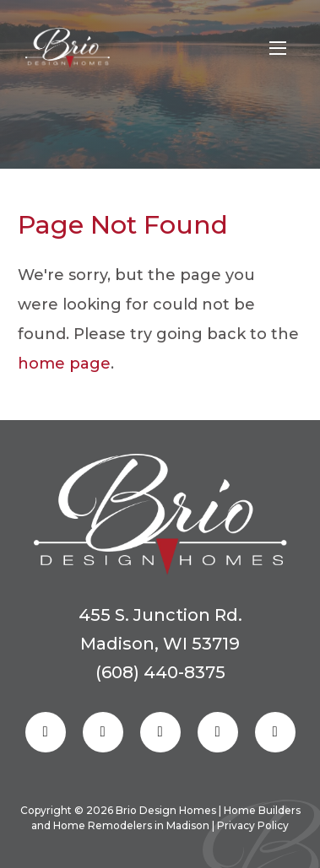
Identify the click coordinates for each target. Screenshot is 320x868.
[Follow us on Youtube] (275, 732)
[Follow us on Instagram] (103, 732)
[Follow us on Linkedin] (218, 732)
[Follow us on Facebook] (46, 732)
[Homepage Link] (68, 48)
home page (64, 364)
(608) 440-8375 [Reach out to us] (160, 672)
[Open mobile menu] (278, 48)
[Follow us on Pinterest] (160, 732)
